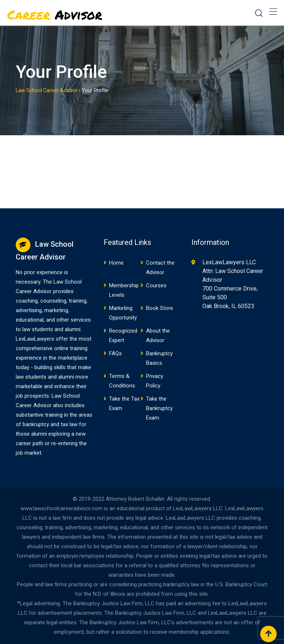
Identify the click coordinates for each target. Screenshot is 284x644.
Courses (156, 285)
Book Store (160, 308)
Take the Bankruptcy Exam (159, 408)
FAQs (115, 353)
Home (116, 263)
